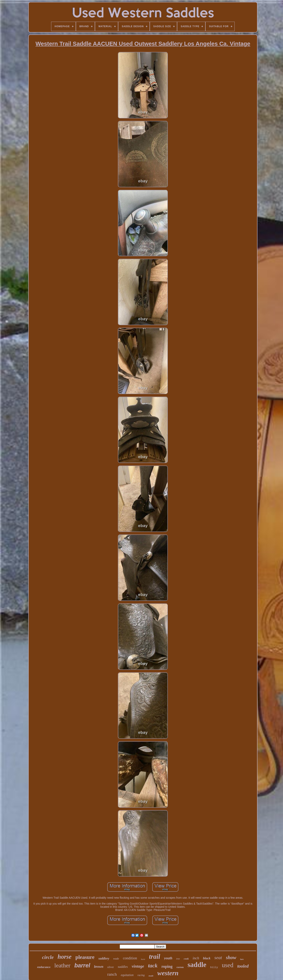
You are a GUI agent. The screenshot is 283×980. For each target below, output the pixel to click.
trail (155, 957)
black (207, 958)
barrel (82, 965)
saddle (197, 965)
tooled (243, 966)
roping (167, 966)
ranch (112, 974)
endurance (44, 967)
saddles (123, 967)
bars (242, 959)
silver (111, 967)
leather (62, 965)
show (231, 957)
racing (141, 975)
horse (65, 957)
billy (214, 967)
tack (153, 966)
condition (130, 958)
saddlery (104, 958)
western (168, 973)
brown (99, 967)
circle (48, 957)
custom (180, 967)
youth (168, 958)
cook (186, 959)
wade (116, 959)
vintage (138, 966)
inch (196, 958)
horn (143, 959)
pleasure (85, 957)
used (228, 965)
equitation (127, 975)
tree (178, 959)
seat (218, 958)
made (151, 976)
